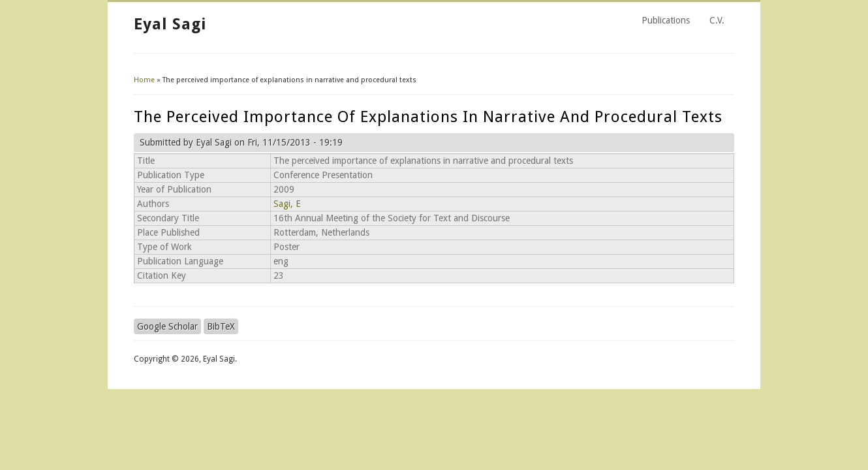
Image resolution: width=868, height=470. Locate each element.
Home (144, 80)
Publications (666, 20)
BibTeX (221, 326)
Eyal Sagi (170, 24)
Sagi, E (287, 204)
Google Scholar (167, 326)
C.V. (717, 20)
